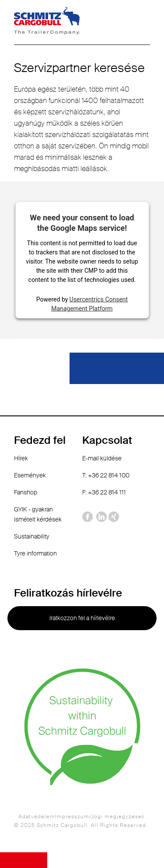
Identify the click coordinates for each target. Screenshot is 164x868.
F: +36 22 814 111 (104, 492)
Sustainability (32, 536)
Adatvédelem (37, 817)
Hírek (21, 458)
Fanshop (26, 492)
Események (30, 475)
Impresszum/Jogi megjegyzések (100, 817)
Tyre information (35, 553)
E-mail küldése (102, 458)
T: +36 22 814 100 (106, 475)
